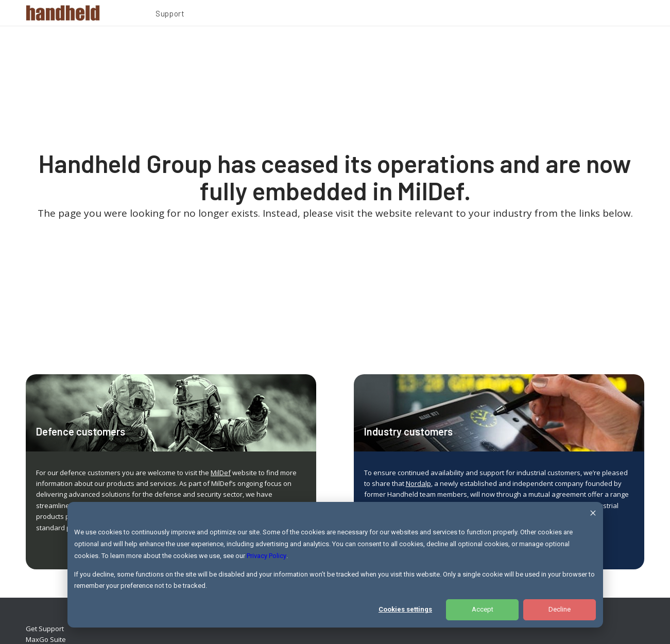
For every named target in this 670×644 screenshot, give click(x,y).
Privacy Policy (267, 556)
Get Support (45, 629)
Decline (560, 609)
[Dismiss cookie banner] (593, 515)
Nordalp (418, 483)
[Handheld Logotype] (63, 13)
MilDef (221, 473)
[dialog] (335, 565)
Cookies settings (405, 609)
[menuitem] (170, 15)
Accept (483, 609)
